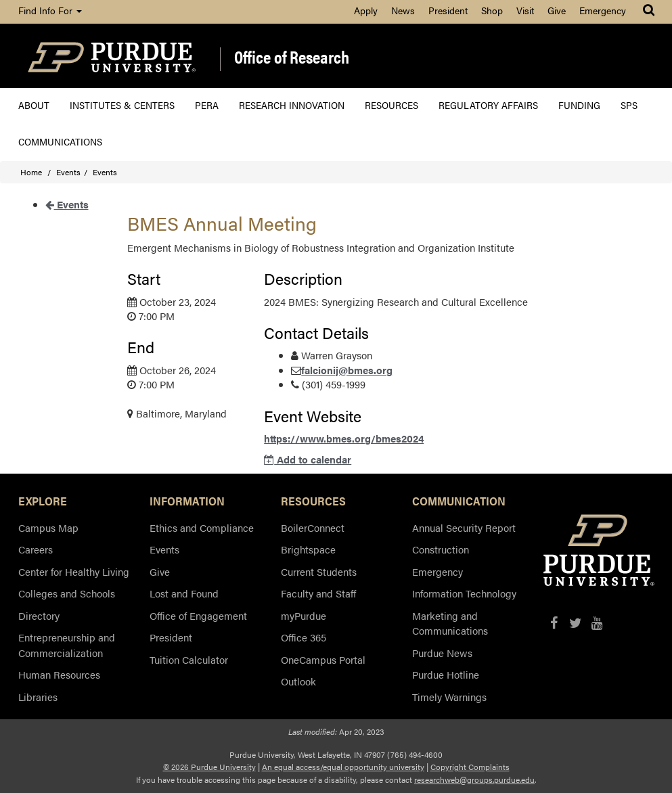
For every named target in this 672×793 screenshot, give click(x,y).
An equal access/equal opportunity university (343, 767)
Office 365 (304, 637)
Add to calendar (308, 459)
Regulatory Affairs (488, 105)
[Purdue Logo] (112, 56)
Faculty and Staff (318, 593)
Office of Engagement (198, 615)
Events (68, 172)
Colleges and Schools (67, 593)
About (34, 105)
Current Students (319, 571)
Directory (39, 615)
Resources (391, 105)
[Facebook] (554, 623)
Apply (366, 10)
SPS (629, 105)
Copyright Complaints (470, 767)
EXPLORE (43, 501)
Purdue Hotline (446, 674)
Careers (36, 549)
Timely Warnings (449, 697)
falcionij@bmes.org (347, 370)
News (403, 10)
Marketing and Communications (450, 623)
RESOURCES (313, 501)
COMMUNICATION (459, 501)
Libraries (38, 697)
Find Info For (50, 10)
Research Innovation (292, 105)
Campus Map (48, 527)
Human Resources (59, 674)
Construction (441, 549)
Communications (60, 141)
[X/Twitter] (576, 623)
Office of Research (292, 58)
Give (557, 10)
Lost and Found (184, 593)
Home (31, 172)
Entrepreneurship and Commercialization (67, 645)
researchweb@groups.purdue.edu (474, 779)
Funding (579, 105)
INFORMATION (187, 501)
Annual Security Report (464, 527)
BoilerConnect (313, 527)
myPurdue (304, 615)
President (448, 10)
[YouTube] (597, 623)
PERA (207, 105)
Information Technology (464, 593)
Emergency (603, 10)
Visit (525, 10)
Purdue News (442, 653)
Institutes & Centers (122, 105)
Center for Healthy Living (74, 571)
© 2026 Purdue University (209, 767)
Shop (492, 10)
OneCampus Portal (323, 659)
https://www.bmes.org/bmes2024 (344, 438)
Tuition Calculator (189, 659)
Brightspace (308, 549)
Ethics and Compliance (202, 527)
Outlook (298, 681)
